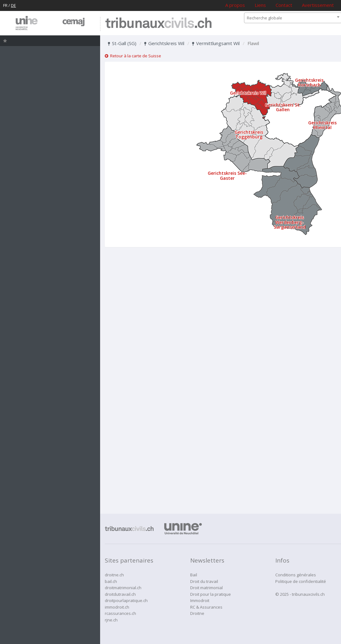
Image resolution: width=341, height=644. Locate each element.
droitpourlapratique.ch (126, 600)
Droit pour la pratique (211, 594)
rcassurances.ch (120, 613)
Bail (194, 575)
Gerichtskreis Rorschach (309, 82)
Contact (284, 5)
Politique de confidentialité (301, 581)
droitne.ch (114, 575)
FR (5, 5)
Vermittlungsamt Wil (216, 43)
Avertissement (318, 5)
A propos (235, 5)
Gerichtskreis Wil (164, 43)
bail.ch (111, 581)
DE (13, 5)
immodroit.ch (117, 607)
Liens (260, 5)
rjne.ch (111, 620)
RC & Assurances (206, 607)
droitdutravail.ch (120, 594)
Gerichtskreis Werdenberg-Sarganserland (290, 222)
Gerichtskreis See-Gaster (227, 175)
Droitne (197, 613)
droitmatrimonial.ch (123, 588)
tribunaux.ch (158, 24)
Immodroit (200, 600)
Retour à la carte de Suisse (133, 56)
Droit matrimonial (206, 588)
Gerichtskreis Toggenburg (249, 134)
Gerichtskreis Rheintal (322, 125)
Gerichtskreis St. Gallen (283, 107)
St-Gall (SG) (122, 43)
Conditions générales (296, 575)
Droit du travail (204, 581)
